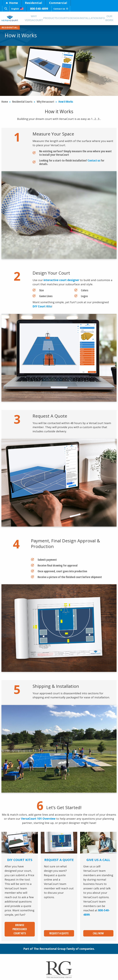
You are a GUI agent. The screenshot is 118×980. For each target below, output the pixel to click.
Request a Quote (59, 929)
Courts (66, 18)
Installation (93, 18)
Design (77, 18)
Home (12, 3)
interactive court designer (61, 280)
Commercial (58, 3)
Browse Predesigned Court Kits (20, 927)
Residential (33, 3)
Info (106, 18)
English (20, 9)
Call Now (98, 929)
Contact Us (71, 9)
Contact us (94, 161)
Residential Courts (22, 102)
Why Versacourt (34, 18)
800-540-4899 (45, 9)
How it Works (66, 102)
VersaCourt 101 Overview (38, 819)
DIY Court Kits (42, 307)
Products (52, 18)
